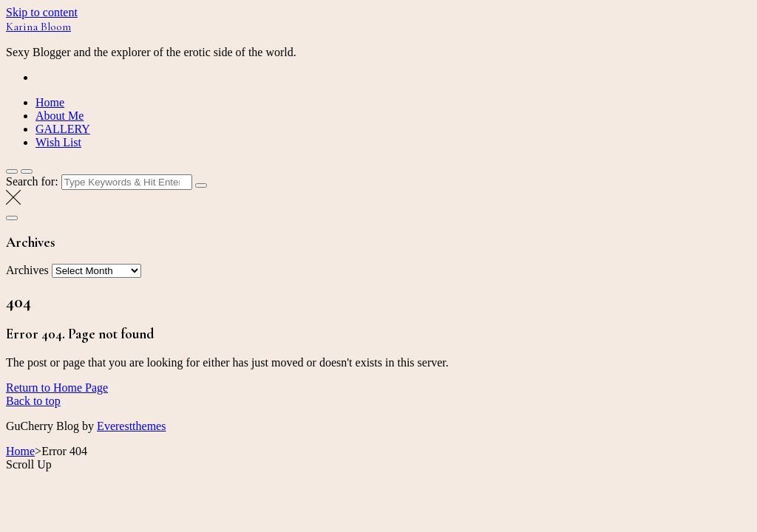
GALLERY (63, 129)
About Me (60, 116)
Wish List (58, 142)
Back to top (33, 401)
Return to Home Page (57, 388)
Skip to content (42, 12)
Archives (27, 270)
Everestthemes (131, 426)
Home (50, 102)
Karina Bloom (38, 27)
